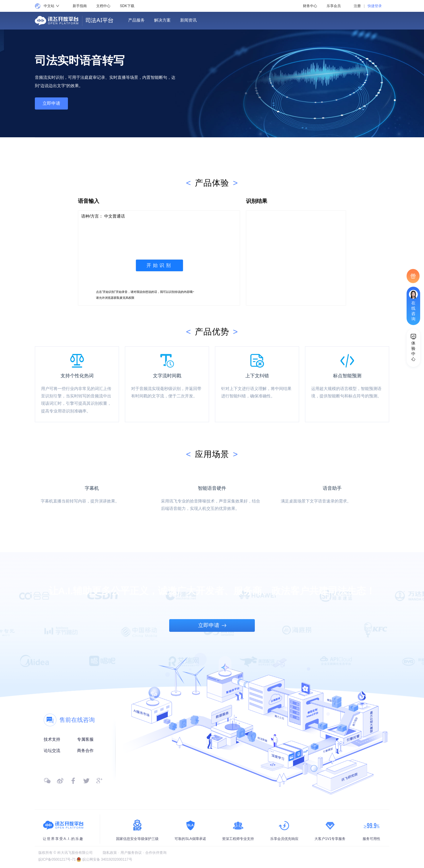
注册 (357, 6)
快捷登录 (375, 6)
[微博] (60, 781)
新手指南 (80, 6)
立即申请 (53, 104)
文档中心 (103, 6)
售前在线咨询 (77, 720)
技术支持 (52, 739)
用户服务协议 (131, 853)
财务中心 (310, 6)
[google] (99, 781)
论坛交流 (52, 750)
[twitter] (86, 781)
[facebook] (73, 781)
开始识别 (159, 265)
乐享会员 (334, 6)
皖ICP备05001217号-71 (57, 859)
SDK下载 (127, 6)
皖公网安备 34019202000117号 (107, 859)
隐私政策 (110, 853)
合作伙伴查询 (156, 853)
